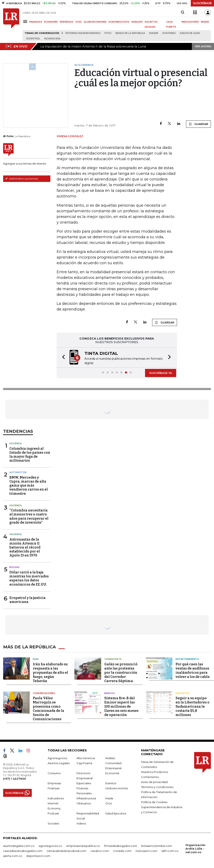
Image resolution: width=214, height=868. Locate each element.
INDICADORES (190, 22)
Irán (36, 659)
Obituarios (84, 803)
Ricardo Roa (52, 39)
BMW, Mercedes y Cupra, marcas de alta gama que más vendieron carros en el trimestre (29, 486)
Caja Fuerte (84, 763)
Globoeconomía (117, 788)
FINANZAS (36, 22)
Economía (112, 773)
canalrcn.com (100, 851)
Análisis (110, 758)
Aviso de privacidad (154, 782)
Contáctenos (150, 777)
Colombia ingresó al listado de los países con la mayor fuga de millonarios (30, 455)
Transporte (113, 659)
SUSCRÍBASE (202, 3)
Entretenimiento (187, 659)
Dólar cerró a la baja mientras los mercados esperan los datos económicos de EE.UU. (29, 578)
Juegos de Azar (190, 33)
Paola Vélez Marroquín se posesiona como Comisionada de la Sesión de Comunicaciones (48, 709)
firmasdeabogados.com (121, 846)
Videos (81, 823)
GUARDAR (198, 124)
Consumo (54, 773)
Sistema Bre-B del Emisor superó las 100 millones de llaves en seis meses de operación (121, 706)
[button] (62, 357)
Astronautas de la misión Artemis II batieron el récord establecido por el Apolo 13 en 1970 (25, 547)
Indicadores (56, 798)
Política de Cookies (154, 802)
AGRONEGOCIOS (119, 22)
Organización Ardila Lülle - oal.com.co (195, 849)
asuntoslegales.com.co (19, 846)
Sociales (53, 823)
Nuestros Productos (155, 772)
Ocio (109, 803)
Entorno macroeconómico (83, 33)
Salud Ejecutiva (116, 813)
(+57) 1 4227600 (15, 779)
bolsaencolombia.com (157, 846)
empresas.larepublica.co (83, 846)
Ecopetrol (33, 39)
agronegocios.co (50, 846)
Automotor (18, 472)
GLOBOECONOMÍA (95, 22)
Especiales (84, 783)
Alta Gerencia (86, 758)
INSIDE (205, 22)
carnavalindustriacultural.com (66, 851)
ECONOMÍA (51, 22)
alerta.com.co (13, 856)
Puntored (169, 33)
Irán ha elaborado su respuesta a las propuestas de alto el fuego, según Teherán (50, 673)
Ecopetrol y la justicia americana (27, 600)
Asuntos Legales (59, 763)
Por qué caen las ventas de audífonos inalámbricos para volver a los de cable (193, 670)
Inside (109, 798)
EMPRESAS (67, 22)
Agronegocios (57, 758)
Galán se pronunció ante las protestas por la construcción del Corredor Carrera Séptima (121, 673)
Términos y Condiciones (157, 787)
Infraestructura (86, 798)
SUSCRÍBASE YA (161, 373)
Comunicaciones (44, 693)
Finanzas (53, 788)
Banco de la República (130, 33)
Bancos (110, 693)
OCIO (78, 22)
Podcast (53, 813)
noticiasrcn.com (146, 851)
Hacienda (16, 443)
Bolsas (14, 567)
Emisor (154, 33)
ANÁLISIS (137, 22)
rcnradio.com (122, 851)
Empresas (54, 783)
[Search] (183, 13)
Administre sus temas (22, 179)
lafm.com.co (170, 851)
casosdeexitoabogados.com (23, 851)
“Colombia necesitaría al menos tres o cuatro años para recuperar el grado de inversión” (29, 516)
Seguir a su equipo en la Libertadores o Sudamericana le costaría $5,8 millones (192, 706)
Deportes (182, 693)
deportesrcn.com (38, 856)
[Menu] (26, 21)
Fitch (108, 33)
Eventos (111, 783)
